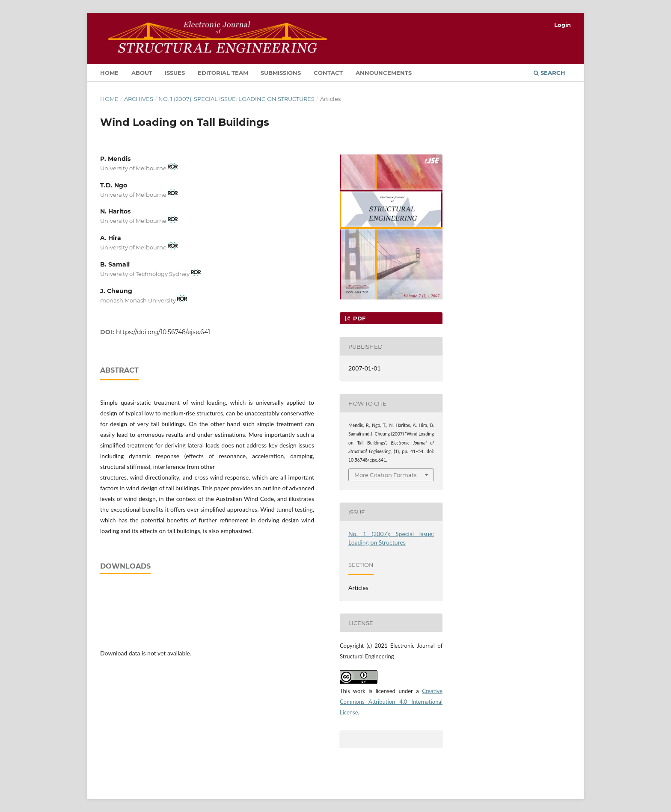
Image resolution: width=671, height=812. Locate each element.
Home (109, 73)
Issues (175, 73)
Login (563, 25)
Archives (139, 99)
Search (549, 73)
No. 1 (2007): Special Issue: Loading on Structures (236, 99)
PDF (358, 318)
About (142, 73)
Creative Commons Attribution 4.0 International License (391, 702)
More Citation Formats (385, 475)
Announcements (384, 73)
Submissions (281, 73)
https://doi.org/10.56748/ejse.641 (163, 332)
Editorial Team (223, 73)
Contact (328, 73)
